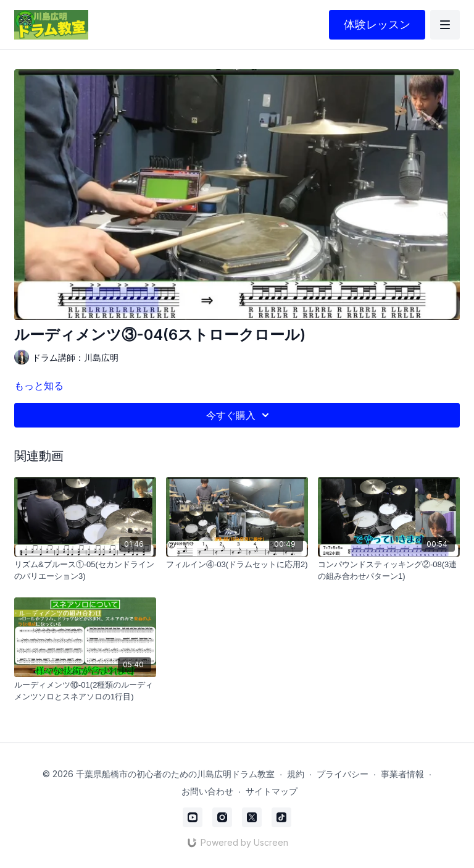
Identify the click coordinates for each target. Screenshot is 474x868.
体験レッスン (377, 24)
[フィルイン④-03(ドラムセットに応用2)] (237, 565)
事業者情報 (402, 774)
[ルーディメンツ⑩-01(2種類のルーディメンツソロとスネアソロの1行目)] (85, 691)
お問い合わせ (207, 791)
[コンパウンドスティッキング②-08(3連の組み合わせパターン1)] (389, 571)
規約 (296, 774)
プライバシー (343, 774)
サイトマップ (272, 791)
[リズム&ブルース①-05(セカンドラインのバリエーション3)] (85, 571)
